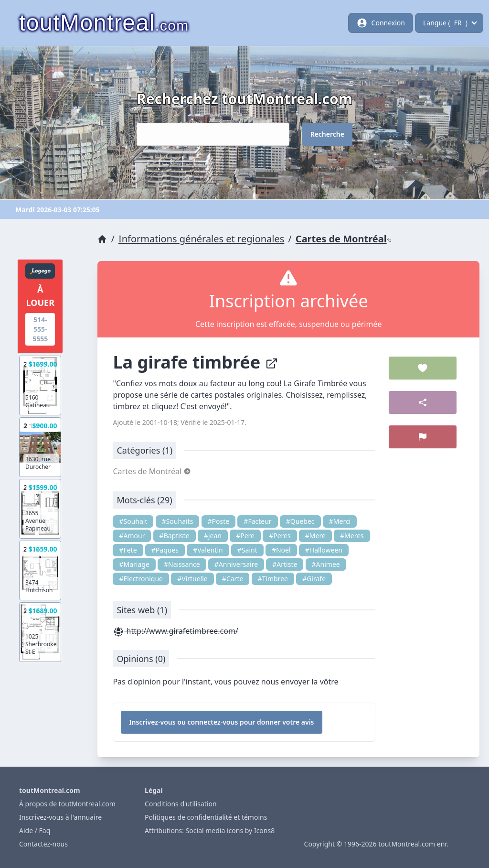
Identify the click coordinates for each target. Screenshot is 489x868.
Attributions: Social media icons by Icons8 (210, 830)
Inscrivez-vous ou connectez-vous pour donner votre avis (221, 722)
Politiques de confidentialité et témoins (206, 817)
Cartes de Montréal (344, 239)
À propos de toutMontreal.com (67, 804)
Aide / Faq (35, 830)
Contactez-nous (43, 844)
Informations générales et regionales (201, 239)
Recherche (327, 134)
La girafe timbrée (195, 362)
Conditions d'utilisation (181, 804)
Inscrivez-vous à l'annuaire (60, 817)
